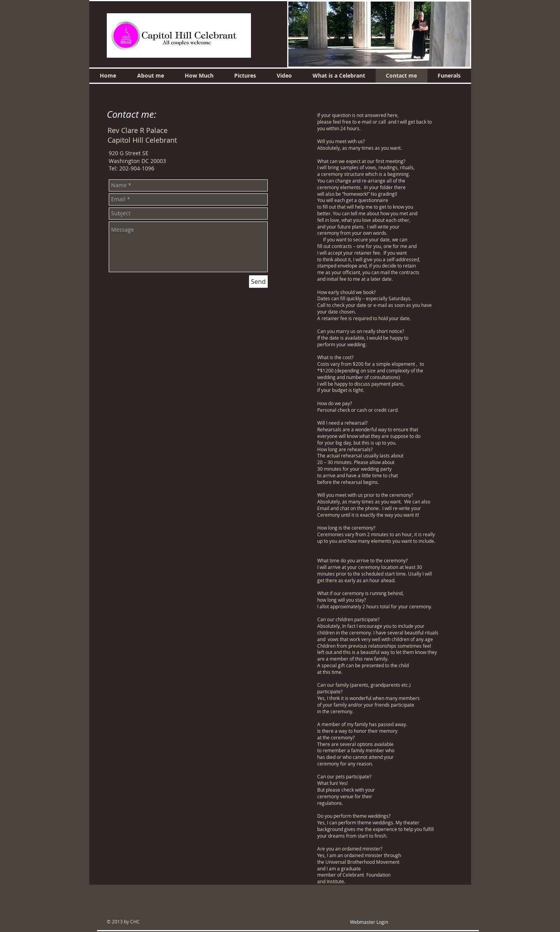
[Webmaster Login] (369, 922)
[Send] (258, 282)
